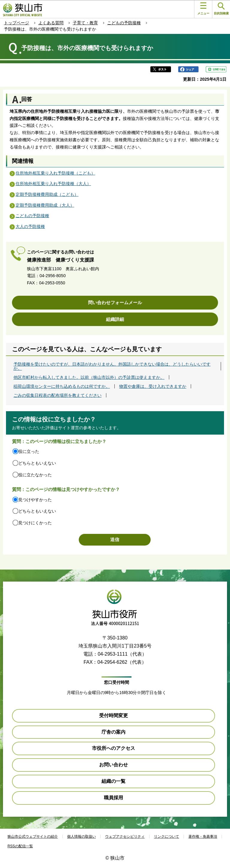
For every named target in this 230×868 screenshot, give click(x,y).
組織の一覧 (114, 781)
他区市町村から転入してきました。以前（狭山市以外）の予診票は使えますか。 (89, 377)
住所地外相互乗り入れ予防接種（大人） (53, 184)
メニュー (203, 9)
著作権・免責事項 (203, 837)
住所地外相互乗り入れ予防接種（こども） (55, 173)
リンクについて (167, 837)
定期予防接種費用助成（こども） (47, 194)
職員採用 (114, 798)
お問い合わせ (114, 765)
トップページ (16, 23)
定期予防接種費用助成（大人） (45, 205)
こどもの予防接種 (124, 23)
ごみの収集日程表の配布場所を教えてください (57, 395)
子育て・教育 (85, 23)
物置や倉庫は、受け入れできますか (153, 386)
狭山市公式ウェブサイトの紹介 (33, 837)
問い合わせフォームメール (115, 302)
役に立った (29, 451)
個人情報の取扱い (81, 837)
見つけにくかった (35, 523)
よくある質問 (51, 23)
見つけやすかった (35, 500)
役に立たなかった (35, 475)
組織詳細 (115, 319)
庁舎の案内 (114, 732)
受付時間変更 (114, 715)
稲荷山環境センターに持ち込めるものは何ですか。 (62, 386)
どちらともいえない (37, 463)
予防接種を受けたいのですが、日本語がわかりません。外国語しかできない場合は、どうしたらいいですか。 (112, 366)
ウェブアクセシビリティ (125, 837)
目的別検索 (221, 9)
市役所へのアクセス (114, 748)
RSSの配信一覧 (20, 846)
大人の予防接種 (30, 226)
